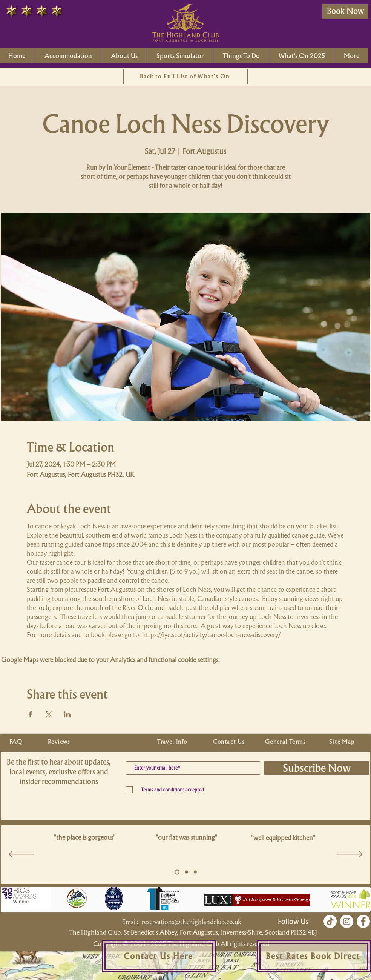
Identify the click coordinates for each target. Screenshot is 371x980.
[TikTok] (330, 921)
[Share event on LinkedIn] (67, 714)
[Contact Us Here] (159, 956)
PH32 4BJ (304, 932)
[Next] (350, 855)
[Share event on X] (49, 714)
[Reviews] (60, 742)
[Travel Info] (173, 742)
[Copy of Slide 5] (187, 872)
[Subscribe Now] (317, 768)
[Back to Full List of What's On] (185, 77)
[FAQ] (17, 742)
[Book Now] (345, 11)
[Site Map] (343, 742)
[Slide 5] (177, 872)
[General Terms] (286, 742)
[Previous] (21, 855)
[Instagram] (347, 921)
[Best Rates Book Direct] (314, 956)
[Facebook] (363, 921)
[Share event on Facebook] (30, 714)
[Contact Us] (230, 742)
